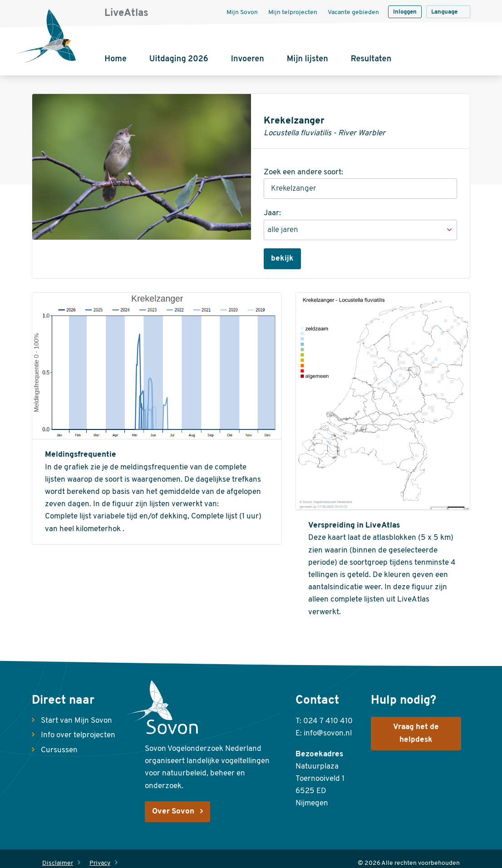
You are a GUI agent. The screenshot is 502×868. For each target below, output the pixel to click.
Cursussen (59, 750)
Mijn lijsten (308, 59)
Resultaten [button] (371, 59)
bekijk (282, 259)
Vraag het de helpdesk (416, 733)
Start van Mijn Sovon (76, 721)
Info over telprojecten (78, 735)
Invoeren (248, 59)
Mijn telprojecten (293, 12)
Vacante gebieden (353, 12)
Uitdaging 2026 (179, 59)
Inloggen (405, 12)
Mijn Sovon (242, 12)
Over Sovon (173, 811)
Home (116, 59)
